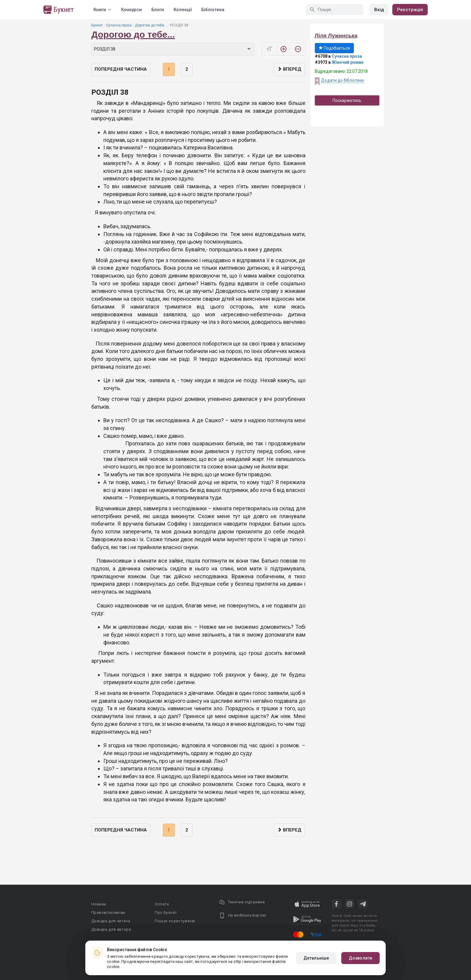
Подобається (334, 48)
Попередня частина (121, 69)
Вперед (289, 69)
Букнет (97, 25)
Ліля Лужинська (336, 36)
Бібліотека (213, 10)
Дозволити (360, 958)
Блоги (158, 10)
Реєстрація (410, 10)
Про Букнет (166, 912)
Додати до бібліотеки (342, 80)
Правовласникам (108, 912)
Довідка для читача (111, 921)
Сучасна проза (119, 25)
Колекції (183, 10)
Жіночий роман (348, 62)
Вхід (379, 10)
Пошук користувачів (175, 921)
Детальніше (316, 958)
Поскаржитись (347, 100)
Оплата (162, 904)
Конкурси (131, 10)
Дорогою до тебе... (151, 25)
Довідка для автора (111, 929)
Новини (99, 904)
